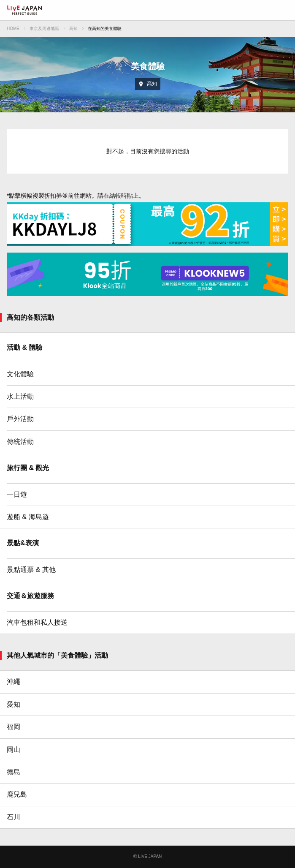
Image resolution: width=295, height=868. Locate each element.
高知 (73, 29)
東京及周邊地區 (44, 29)
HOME (13, 29)
